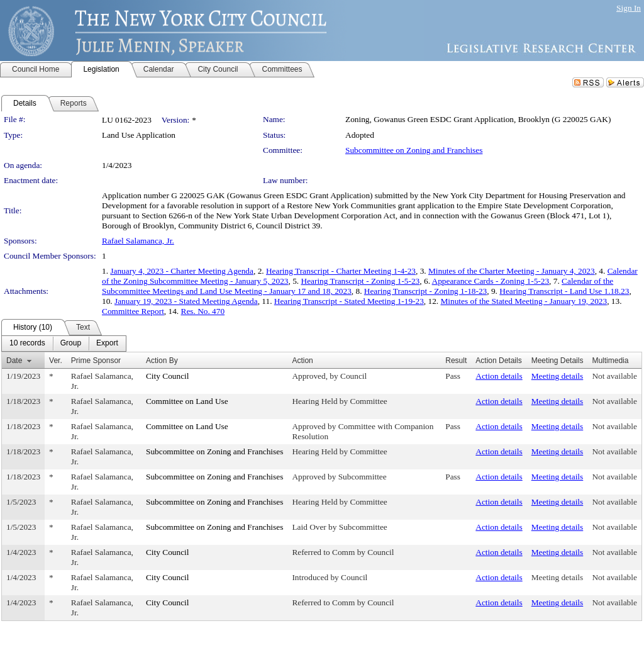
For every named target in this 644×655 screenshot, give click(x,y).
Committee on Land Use (187, 401)
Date (14, 361)
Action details (499, 376)
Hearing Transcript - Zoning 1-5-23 (361, 281)
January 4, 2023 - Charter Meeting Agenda (182, 271)
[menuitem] (27, 344)
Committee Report (133, 311)
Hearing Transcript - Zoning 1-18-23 (425, 291)
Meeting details (558, 376)
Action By (162, 361)
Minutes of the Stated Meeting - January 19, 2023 (524, 301)
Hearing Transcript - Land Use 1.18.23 (564, 291)
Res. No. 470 (203, 311)
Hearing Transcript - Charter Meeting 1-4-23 (341, 271)
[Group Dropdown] (71, 344)
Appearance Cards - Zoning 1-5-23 (491, 281)
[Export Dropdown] (107, 344)
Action (302, 361)
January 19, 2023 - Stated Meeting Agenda (186, 301)
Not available (614, 376)
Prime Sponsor (96, 361)
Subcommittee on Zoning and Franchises (414, 150)
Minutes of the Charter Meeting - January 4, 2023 (512, 271)
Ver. (56, 361)
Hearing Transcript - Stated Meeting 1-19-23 (349, 301)
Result (456, 361)
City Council (168, 376)
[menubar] (64, 344)
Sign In (629, 8)
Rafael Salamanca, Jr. (138, 241)
